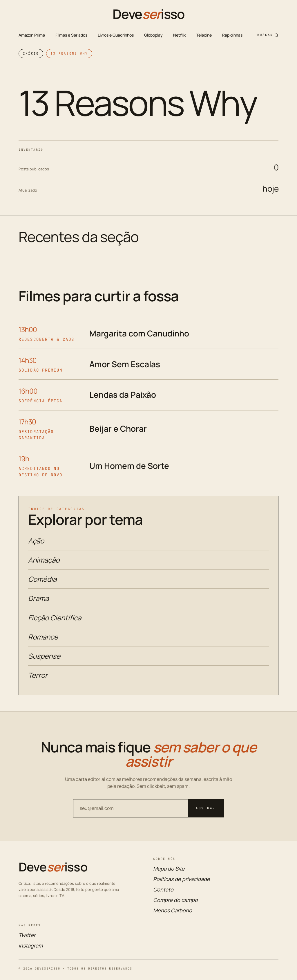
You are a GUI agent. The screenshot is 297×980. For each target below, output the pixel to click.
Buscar (268, 35)
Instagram (31, 945)
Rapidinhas (232, 35)
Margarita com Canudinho (139, 333)
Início (31, 53)
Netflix (180, 35)
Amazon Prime (32, 35)
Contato (163, 889)
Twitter (27, 935)
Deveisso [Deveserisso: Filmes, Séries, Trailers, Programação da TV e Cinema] (148, 14)
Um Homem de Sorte (129, 466)
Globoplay (153, 35)
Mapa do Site (169, 869)
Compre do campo (175, 900)
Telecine (204, 35)
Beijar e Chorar (118, 428)
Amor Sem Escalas (125, 364)
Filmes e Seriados (71, 35)
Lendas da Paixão (123, 394)
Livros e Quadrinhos (116, 35)
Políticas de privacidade (182, 879)
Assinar (206, 808)
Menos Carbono (173, 910)
